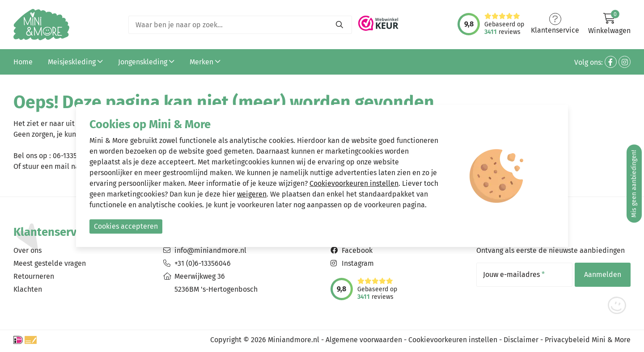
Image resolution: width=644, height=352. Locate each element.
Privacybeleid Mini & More (588, 340)
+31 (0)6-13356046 (203, 263)
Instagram (358, 263)
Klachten (28, 289)
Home (23, 62)
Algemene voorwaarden (364, 340)
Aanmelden (603, 274)
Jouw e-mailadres (514, 275)
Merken (205, 62)
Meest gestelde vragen (50, 263)
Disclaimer (521, 340)
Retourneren (34, 276)
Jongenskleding (146, 62)
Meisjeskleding (75, 62)
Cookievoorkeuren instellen (453, 340)
